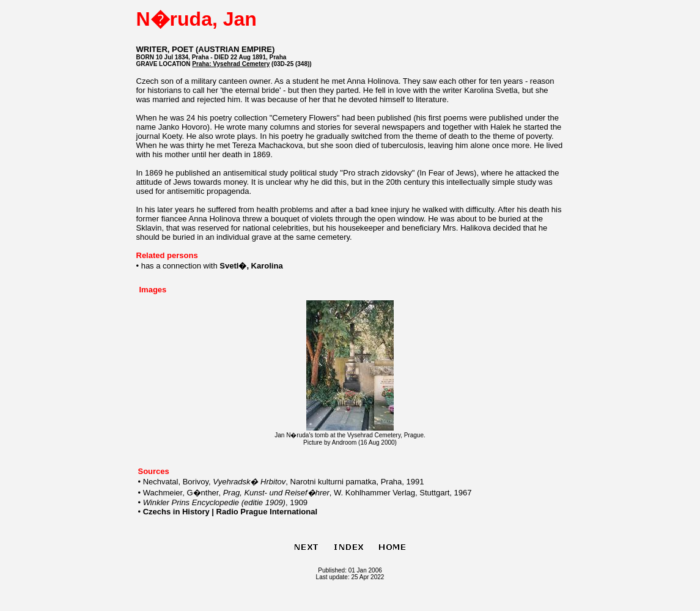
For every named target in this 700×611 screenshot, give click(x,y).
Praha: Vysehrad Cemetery (231, 64)
